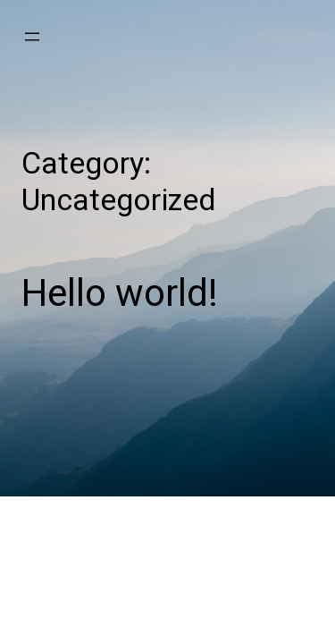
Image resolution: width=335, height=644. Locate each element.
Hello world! (120, 293)
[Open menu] (32, 37)
